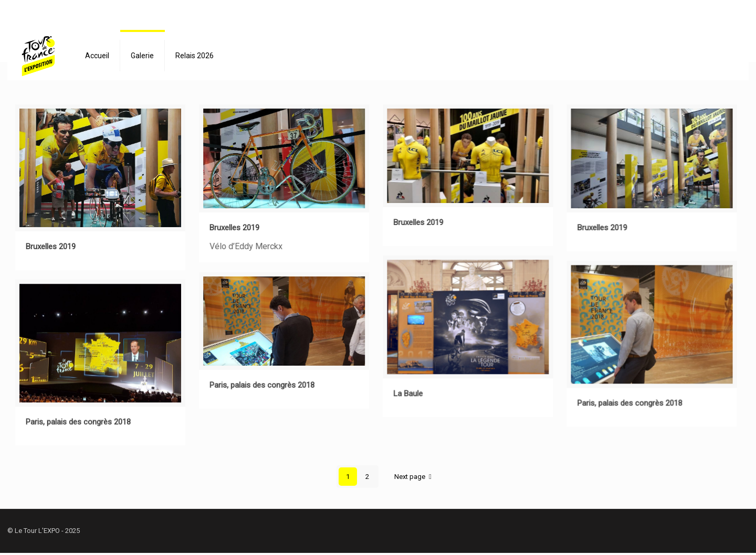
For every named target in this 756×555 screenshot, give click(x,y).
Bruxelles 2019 (51, 247)
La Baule (408, 393)
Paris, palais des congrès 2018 (630, 403)
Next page (414, 477)
